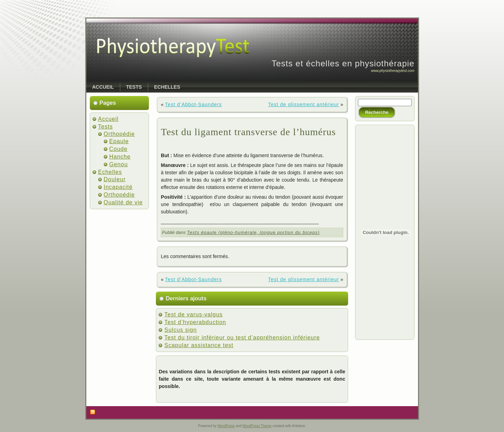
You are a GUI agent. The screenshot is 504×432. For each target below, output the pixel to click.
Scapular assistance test (199, 345)
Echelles (110, 172)
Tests (106, 127)
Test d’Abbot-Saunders (193, 104)
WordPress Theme (257, 426)
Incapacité (118, 187)
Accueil (109, 119)
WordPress (226, 426)
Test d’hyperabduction (195, 322)
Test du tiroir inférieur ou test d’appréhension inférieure (242, 338)
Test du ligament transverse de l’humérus (248, 132)
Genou (119, 164)
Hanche (120, 157)
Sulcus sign (181, 330)
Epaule (119, 141)
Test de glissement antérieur (304, 104)
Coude (118, 149)
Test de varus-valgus (193, 314)
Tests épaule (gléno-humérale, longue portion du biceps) (253, 232)
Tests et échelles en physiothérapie (343, 63)
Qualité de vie (123, 202)
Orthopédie (119, 134)
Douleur (115, 179)
